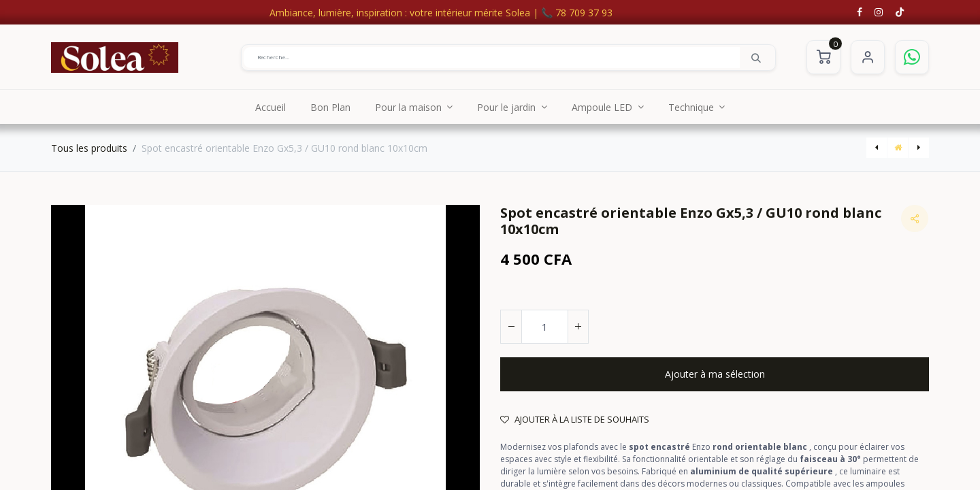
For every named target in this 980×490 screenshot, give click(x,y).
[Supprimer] (511, 327)
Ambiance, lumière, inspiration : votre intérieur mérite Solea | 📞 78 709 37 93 (441, 13)
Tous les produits (89, 148)
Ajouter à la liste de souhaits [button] (575, 419)
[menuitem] (271, 107)
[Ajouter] (578, 327)
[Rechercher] (756, 57)
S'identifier (868, 57)
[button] (715, 374)
